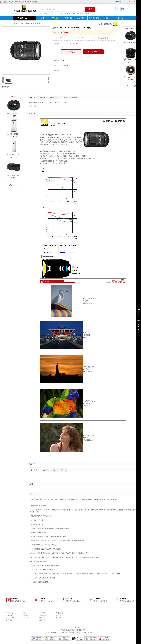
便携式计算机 (44, 13)
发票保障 (26, 615)
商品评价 (53, 97)
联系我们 (59, 618)
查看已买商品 (10, 618)
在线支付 (26, 618)
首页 (43, 18)
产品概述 (42, 97)
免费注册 (35, 2)
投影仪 (66, 13)
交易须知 (9, 615)
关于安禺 (78, 627)
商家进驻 (68, 18)
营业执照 (90, 633)
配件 (40, 23)
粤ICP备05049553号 (54, 633)
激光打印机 (81, 18)
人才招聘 (69, 627)
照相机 (35, 23)
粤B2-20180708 (82, 633)
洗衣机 (61, 13)
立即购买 (71, 52)
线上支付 (42, 620)
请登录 (29, 2)
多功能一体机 (53, 13)
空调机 (107, 18)
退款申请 (42, 618)
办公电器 (88, 13)
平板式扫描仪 (80, 13)
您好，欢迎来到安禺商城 (18, 2)
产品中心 (55, 18)
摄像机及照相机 (26, 23)
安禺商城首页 (6, 2)
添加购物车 (93, 52)
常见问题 (9, 620)
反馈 (139, 330)
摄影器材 (72, 13)
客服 (139, 325)
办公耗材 (120, 18)
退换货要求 (43, 615)
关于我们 (59, 615)
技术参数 (64, 97)
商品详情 (32, 97)
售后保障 (74, 97)
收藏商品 (5, 87)
